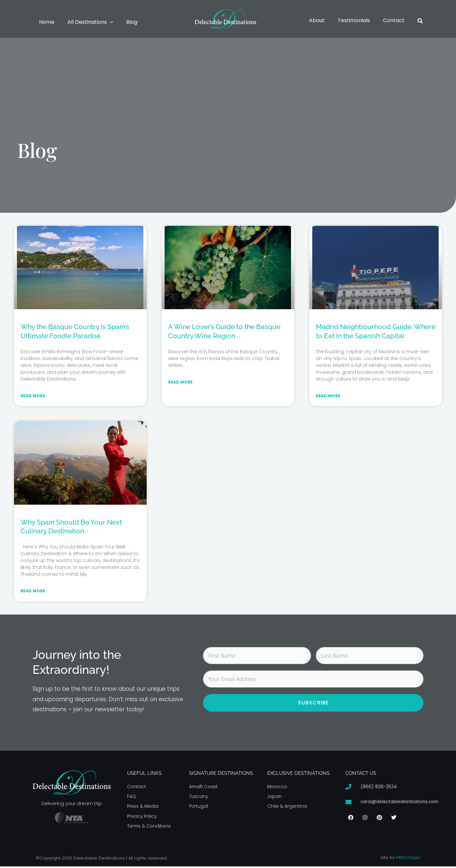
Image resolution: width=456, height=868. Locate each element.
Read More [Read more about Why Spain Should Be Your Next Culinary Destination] (33, 592)
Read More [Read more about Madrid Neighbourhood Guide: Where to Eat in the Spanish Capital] (328, 396)
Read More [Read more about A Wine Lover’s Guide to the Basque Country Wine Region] (180, 382)
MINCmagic (408, 859)
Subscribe (313, 703)
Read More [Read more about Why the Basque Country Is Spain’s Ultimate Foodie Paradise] (33, 396)
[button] (106, 22)
